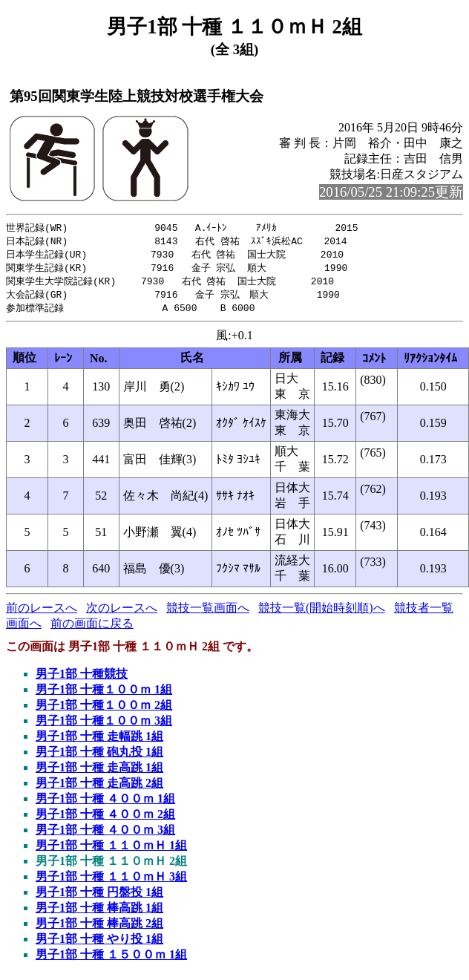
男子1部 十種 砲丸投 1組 (99, 757)
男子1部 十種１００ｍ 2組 (104, 710)
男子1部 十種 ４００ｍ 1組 (105, 804)
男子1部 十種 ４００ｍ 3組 (105, 835)
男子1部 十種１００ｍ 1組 (104, 695)
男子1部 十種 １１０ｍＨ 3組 (111, 882)
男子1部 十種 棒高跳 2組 (99, 928)
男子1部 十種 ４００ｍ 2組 (105, 819)
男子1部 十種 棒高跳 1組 (99, 913)
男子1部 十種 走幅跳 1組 (99, 741)
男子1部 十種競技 (82, 679)
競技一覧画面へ (208, 613)
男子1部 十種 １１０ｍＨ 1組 (111, 850)
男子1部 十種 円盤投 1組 (99, 897)
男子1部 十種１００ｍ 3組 (104, 726)
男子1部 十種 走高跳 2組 (99, 788)
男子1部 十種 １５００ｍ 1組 (111, 960)
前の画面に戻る (92, 628)
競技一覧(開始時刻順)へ (322, 613)
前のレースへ (42, 613)
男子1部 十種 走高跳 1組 (99, 772)
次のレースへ (122, 613)
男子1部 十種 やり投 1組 (99, 944)
